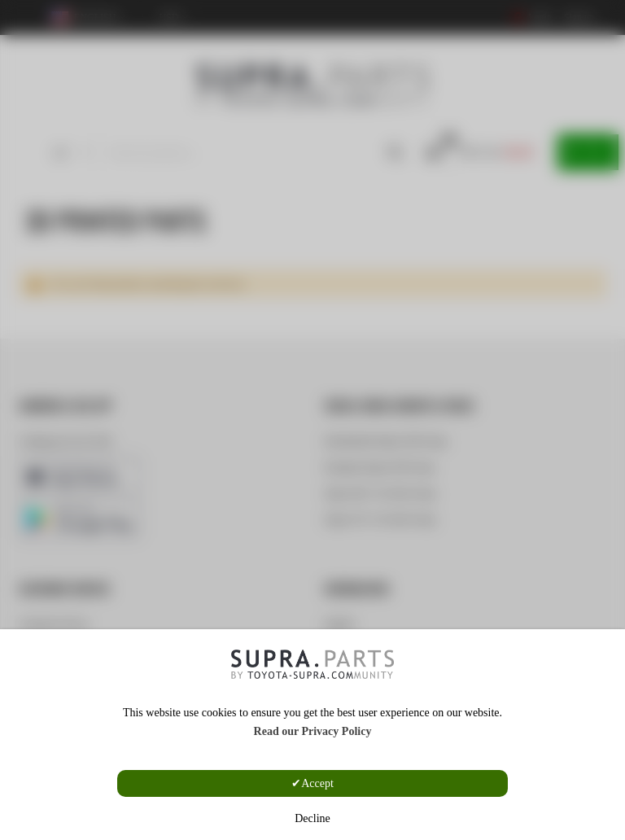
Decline (312, 818)
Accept (317, 783)
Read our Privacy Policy (313, 731)
